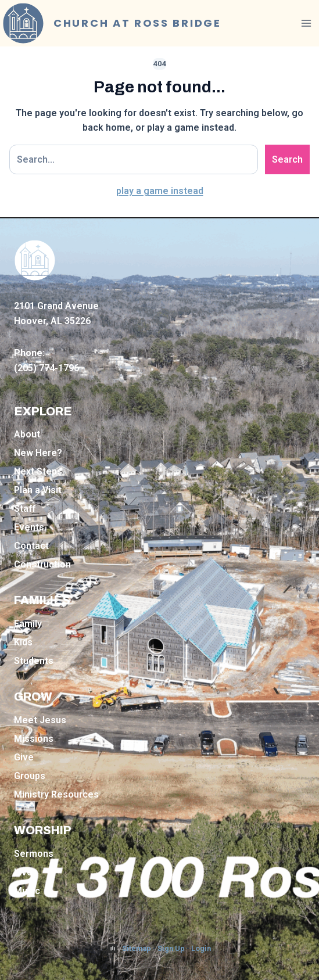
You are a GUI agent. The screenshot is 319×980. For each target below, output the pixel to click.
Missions (34, 739)
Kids (23, 642)
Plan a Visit (38, 490)
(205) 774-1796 (46, 368)
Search (287, 159)
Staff (25, 509)
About (27, 434)
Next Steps (38, 471)
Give (24, 757)
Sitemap (137, 948)
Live (23, 872)
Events (29, 527)
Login (201, 948)
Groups (30, 776)
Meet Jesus (40, 720)
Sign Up (171, 948)
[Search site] (134, 160)
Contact (31, 546)
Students (34, 661)
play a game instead (160, 191)
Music (27, 891)
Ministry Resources (56, 794)
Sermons (34, 854)
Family (28, 624)
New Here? (38, 453)
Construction (42, 564)
